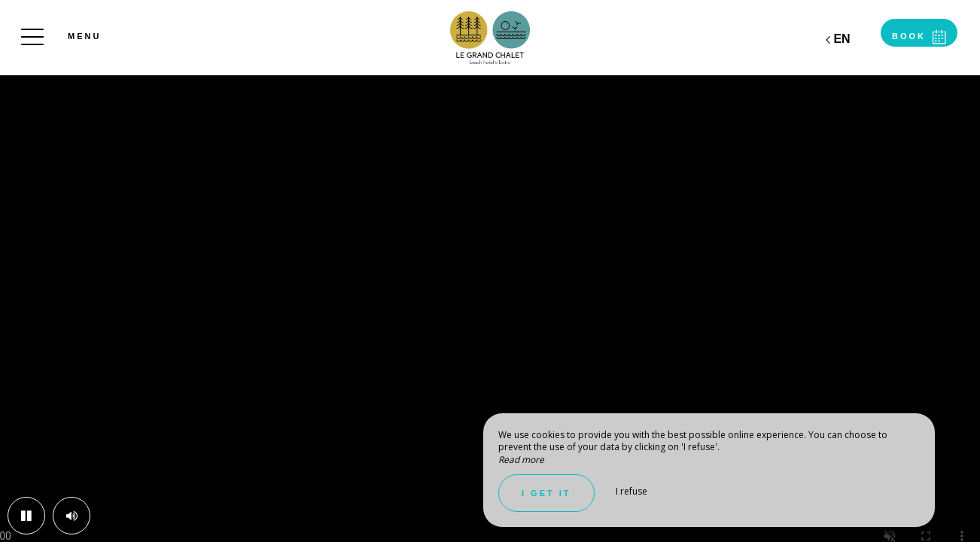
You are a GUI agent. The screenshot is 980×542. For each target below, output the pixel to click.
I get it (546, 493)
